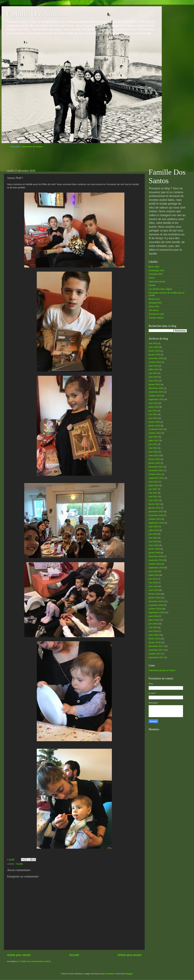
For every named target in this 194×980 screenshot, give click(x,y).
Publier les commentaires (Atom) (36, 961)
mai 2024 (153, 373)
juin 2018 (153, 624)
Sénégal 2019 (155, 303)
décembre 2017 (156, 646)
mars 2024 (154, 381)
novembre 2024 (156, 358)
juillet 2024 (154, 369)
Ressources (154, 299)
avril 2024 (153, 377)
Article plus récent (19, 955)
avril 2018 (153, 631)
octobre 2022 (155, 433)
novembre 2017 (156, 650)
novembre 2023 (156, 392)
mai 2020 (153, 538)
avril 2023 (153, 418)
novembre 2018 (156, 605)
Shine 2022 (154, 306)
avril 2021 (153, 497)
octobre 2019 (155, 564)
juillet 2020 (154, 530)
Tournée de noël (156, 314)
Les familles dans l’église (160, 289)
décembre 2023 (156, 388)
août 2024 (153, 366)
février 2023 (154, 422)
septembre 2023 (156, 399)
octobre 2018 (155, 609)
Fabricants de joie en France (162, 670)
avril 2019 (153, 586)
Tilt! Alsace (154, 310)
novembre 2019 (156, 560)
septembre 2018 (156, 612)
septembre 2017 (156, 657)
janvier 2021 (154, 508)
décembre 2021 (156, 467)
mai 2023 (153, 414)
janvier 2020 (154, 553)
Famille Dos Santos (36, 14)
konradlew (109, 974)
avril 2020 (153, 542)
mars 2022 (154, 455)
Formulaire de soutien (32, 147)
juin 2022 (153, 444)
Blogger (129, 974)
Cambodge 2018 (156, 270)
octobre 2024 (155, 362)
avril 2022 (153, 452)
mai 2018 (153, 627)
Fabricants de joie (157, 282)
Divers (152, 278)
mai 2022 (153, 448)
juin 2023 (153, 411)
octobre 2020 (155, 519)
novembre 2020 (156, 515)
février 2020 (154, 549)
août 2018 (153, 616)
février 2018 (154, 639)
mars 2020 (154, 545)
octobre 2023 (155, 396)
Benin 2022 (154, 267)
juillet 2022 (154, 440)
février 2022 (154, 459)
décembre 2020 (156, 512)
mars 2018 (154, 635)
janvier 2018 (154, 642)
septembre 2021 (156, 478)
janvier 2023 (154, 426)
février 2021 (154, 504)
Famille (20, 864)
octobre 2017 (155, 654)
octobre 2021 (155, 474)
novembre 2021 (156, 470)
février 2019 (154, 594)
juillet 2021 (154, 485)
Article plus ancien (130, 955)
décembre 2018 (156, 601)
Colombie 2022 (156, 274)
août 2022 (153, 437)
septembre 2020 (156, 523)
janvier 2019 (154, 598)
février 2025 (154, 351)
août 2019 (153, 571)
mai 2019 (153, 583)
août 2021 (153, 482)
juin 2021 (153, 489)
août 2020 (153, 527)
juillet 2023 (154, 407)
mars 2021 (154, 500)
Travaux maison (156, 318)
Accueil (74, 955)
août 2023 (153, 403)
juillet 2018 (154, 620)
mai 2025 (153, 343)
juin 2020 (153, 534)
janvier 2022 (154, 463)
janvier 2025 (154, 355)
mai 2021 (153, 493)
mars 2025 (154, 347)
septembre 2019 (156, 568)
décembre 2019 (156, 556)
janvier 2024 (154, 384)
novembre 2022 (156, 429)
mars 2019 (154, 590)
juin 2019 (153, 579)
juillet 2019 (154, 575)
